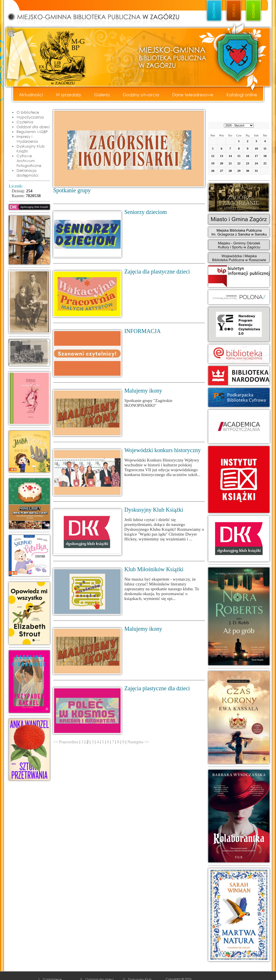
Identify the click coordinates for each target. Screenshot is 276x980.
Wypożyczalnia (30, 117)
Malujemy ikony (143, 391)
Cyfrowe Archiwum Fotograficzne (29, 161)
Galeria (102, 95)
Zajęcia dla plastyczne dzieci (157, 271)
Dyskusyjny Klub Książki (31, 149)
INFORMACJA (143, 331)
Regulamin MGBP (32, 132)
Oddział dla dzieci (33, 127)
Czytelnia (25, 122)
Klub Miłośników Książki (154, 569)
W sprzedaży (68, 95)
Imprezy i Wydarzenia (27, 139)
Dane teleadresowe (193, 95)
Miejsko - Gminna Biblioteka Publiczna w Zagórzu (100, 13)
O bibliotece (28, 112)
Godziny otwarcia (141, 95)
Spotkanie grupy (72, 190)
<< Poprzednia (66, 742)
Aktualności (31, 95)
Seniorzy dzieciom (146, 212)
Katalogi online (242, 95)
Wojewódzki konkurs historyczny (162, 450)
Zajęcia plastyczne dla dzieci (157, 688)
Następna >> (138, 742)
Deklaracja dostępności (27, 173)
